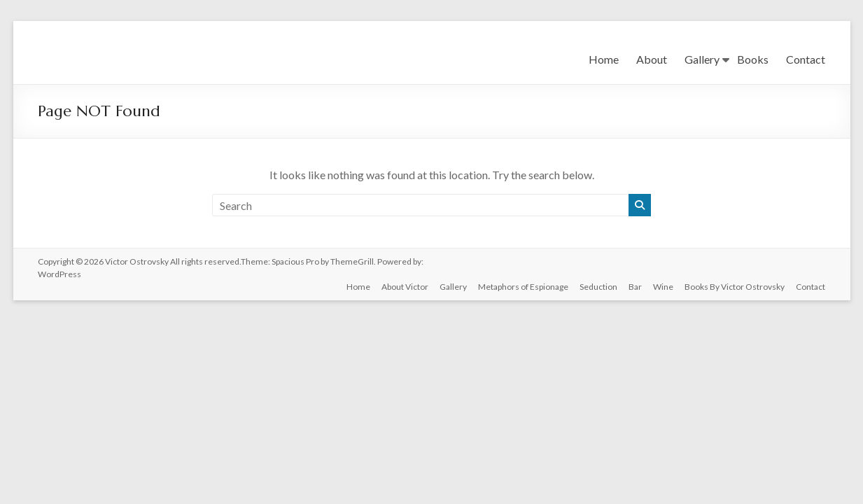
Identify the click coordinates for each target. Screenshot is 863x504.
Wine (663, 287)
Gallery (702, 59)
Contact (806, 59)
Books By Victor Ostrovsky (735, 287)
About (652, 59)
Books (753, 59)
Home (604, 59)
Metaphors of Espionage (523, 287)
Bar (635, 287)
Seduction (598, 287)
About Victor (405, 287)
